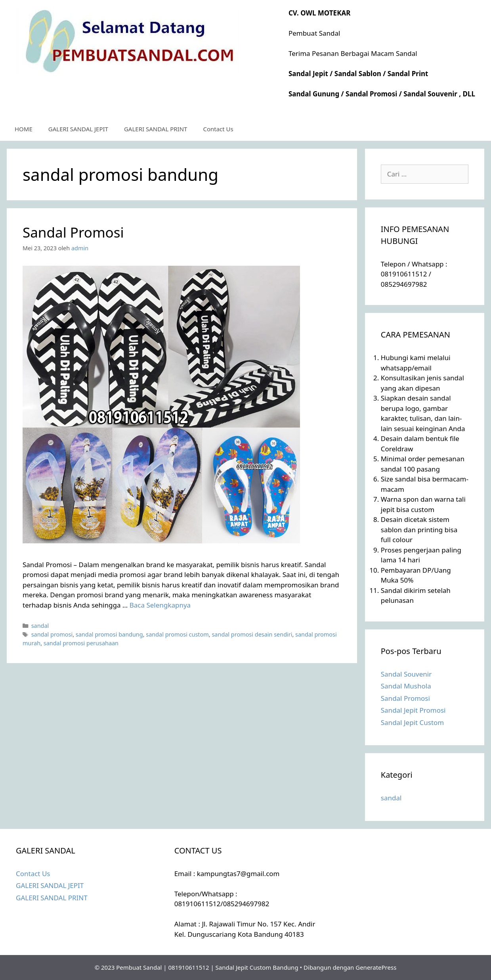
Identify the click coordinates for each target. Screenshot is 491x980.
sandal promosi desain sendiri (252, 634)
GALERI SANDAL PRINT (156, 129)
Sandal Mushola (406, 686)
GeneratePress (376, 967)
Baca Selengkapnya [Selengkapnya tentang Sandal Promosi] (160, 605)
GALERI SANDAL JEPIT (78, 129)
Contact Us (218, 129)
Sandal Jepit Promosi (413, 710)
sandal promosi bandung (109, 634)
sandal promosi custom (177, 634)
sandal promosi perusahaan (81, 643)
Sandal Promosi (73, 232)
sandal (40, 626)
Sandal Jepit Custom (413, 722)
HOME (24, 129)
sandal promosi (52, 634)
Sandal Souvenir (406, 674)
